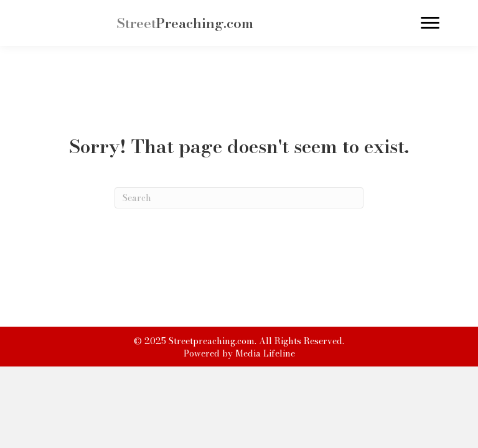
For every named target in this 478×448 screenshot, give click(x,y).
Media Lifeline (265, 353)
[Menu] (430, 23)
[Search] (239, 198)
